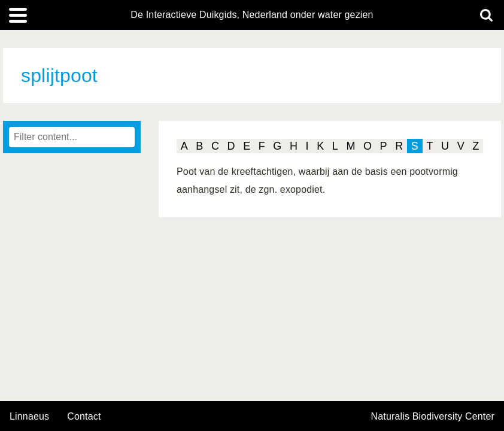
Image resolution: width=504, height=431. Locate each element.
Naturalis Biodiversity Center (433, 417)
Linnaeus (29, 417)
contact (84, 416)
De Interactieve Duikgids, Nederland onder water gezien (252, 15)
